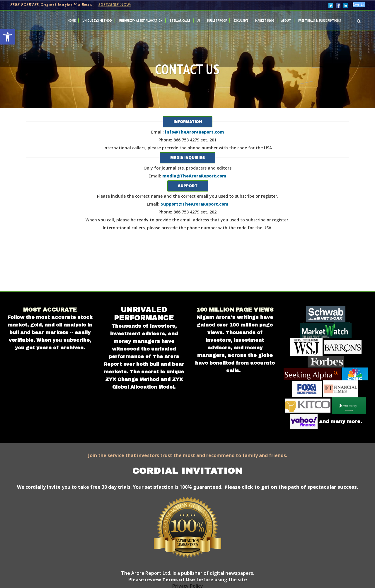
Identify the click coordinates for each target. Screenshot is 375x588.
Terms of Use (178, 580)
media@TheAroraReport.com (194, 176)
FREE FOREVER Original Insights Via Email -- (71, 5)
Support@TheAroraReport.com (195, 204)
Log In (359, 5)
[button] (8, 37)
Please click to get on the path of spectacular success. (292, 487)
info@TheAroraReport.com (195, 132)
